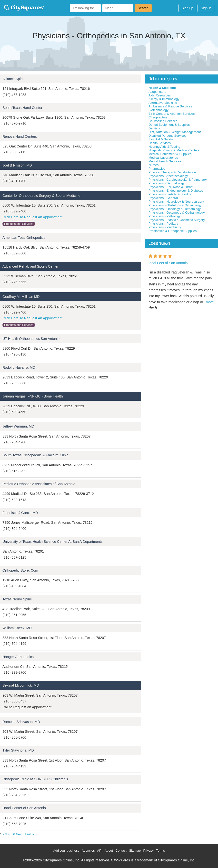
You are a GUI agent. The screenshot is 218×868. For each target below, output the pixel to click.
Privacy (149, 851)
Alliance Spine (14, 79)
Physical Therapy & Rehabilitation (172, 172)
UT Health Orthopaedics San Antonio (31, 339)
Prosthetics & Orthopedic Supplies (173, 231)
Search (143, 8)
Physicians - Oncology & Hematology (175, 209)
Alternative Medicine (163, 103)
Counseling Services (163, 121)
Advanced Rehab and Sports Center (30, 266)
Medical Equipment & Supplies (170, 154)
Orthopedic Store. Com (20, 570)
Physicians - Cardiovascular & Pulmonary (178, 180)
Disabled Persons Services (167, 136)
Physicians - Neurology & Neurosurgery (176, 202)
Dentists (154, 128)
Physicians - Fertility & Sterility (170, 194)
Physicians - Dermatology (166, 183)
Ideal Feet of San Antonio (168, 263)
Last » (29, 834)
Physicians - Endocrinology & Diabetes (176, 191)
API (100, 851)
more (210, 302)
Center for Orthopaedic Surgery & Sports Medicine (41, 196)
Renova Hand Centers (20, 136)
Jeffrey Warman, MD (18, 426)
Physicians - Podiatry (163, 224)
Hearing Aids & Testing (164, 147)
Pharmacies (157, 169)
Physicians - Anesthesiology (168, 176)
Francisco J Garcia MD (20, 513)
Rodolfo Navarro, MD (19, 367)
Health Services (160, 143)
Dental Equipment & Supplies (169, 125)
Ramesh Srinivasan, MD (21, 722)
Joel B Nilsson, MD (17, 165)
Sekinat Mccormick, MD (21, 685)
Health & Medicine (162, 88)
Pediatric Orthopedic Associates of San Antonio (39, 484)
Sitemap (135, 851)
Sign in (206, 8)
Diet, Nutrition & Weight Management (175, 132)
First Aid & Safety (161, 139)
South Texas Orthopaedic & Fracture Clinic (35, 455)
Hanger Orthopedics (18, 657)
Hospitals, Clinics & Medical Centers (174, 150)
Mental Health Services (165, 161)
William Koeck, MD (17, 628)
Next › (20, 834)
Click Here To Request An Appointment (32, 217)
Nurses (154, 165)
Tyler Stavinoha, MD (18, 750)
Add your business (66, 851)
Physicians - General (163, 198)
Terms (161, 851)
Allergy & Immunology (164, 99)
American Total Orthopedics (24, 238)
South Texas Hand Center (22, 108)
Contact (121, 851)
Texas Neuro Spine (17, 599)
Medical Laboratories (163, 158)
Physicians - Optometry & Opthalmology (177, 213)
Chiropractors (158, 117)
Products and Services (19, 224)
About (109, 851)
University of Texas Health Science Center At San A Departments (53, 542)
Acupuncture (157, 92)
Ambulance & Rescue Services (170, 106)
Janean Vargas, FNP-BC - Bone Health (33, 396)
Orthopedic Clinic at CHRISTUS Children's (35, 779)
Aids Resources (160, 95)
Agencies (88, 851)
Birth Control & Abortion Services (172, 114)
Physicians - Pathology (165, 216)
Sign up (187, 8)
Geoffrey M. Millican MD (21, 297)
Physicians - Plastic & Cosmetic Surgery (177, 220)
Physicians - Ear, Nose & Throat (171, 187)
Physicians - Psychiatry (165, 227)
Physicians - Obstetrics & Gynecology (175, 205)
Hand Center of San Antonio (24, 808)
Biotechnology (159, 110)
